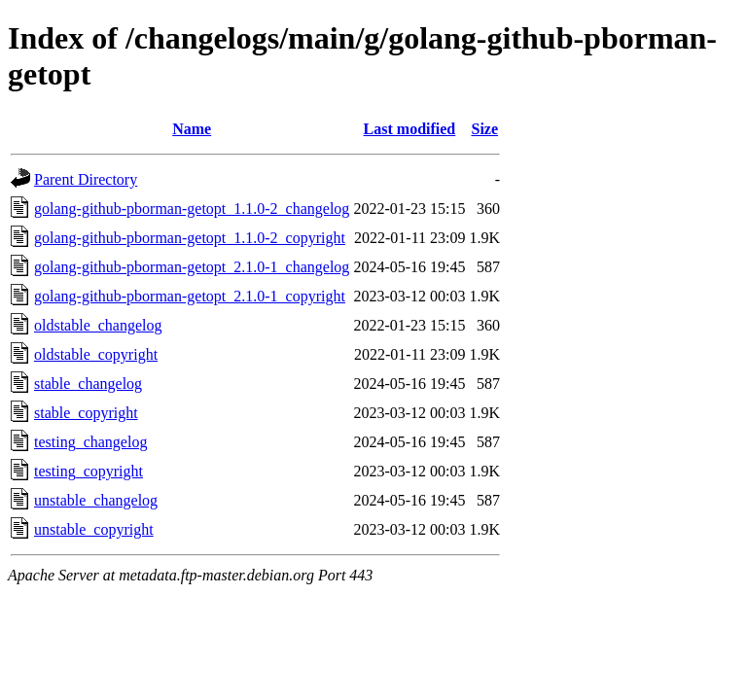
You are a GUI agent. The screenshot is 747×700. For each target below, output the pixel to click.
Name (192, 129)
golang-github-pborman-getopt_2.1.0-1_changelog (192, 267)
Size (484, 129)
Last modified (410, 129)
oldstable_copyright (96, 354)
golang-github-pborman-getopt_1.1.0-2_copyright (190, 238)
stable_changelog (88, 384)
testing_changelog (90, 442)
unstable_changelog (96, 500)
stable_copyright (86, 413)
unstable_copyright (94, 529)
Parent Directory (86, 179)
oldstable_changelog (98, 325)
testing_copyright (89, 471)
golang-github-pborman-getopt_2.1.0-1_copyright (190, 296)
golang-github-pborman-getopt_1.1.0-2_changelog (192, 209)
